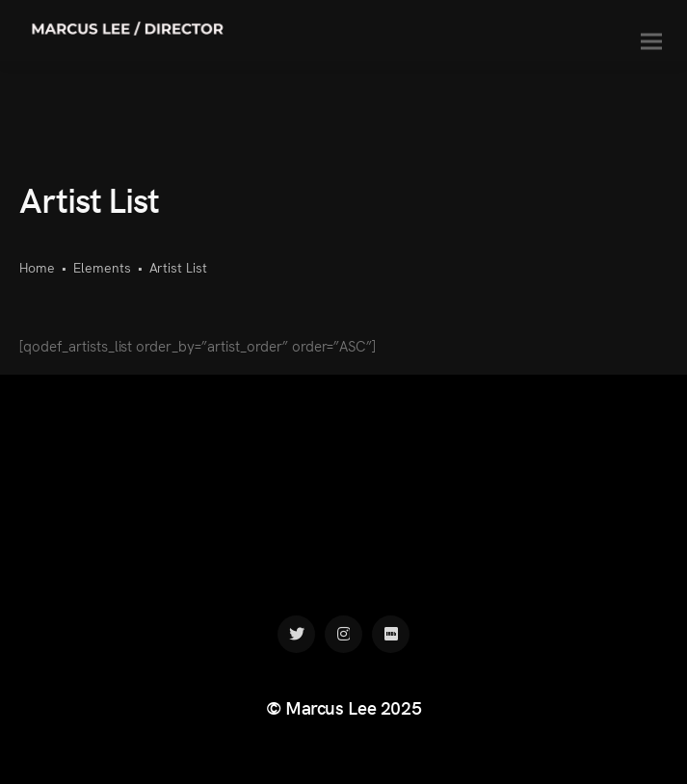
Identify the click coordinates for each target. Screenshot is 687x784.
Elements (102, 267)
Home (37, 267)
